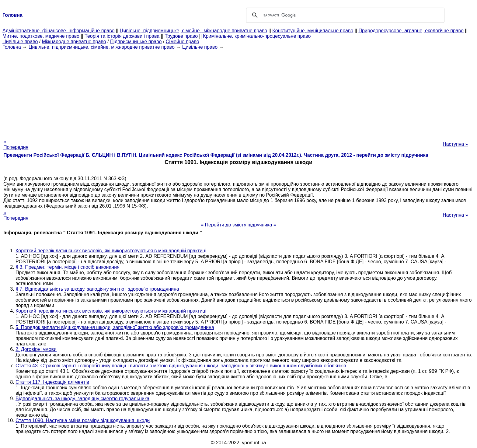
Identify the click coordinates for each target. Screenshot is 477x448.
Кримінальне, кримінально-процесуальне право (257, 36)
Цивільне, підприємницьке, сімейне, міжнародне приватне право (102, 47)
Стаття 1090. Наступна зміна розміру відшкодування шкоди (83, 420)
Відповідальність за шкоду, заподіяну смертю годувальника (82, 399)
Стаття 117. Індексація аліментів (52, 382)
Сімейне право (183, 42)
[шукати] (344, 15)
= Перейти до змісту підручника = (239, 225)
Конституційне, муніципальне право (313, 31)
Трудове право (181, 36)
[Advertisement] (238, 93)
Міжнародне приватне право (74, 42)
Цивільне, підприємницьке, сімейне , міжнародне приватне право (194, 31)
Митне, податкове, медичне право (41, 36)
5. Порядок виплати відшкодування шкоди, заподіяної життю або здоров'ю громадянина (115, 327)
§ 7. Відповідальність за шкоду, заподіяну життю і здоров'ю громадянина (97, 289)
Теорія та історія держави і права (122, 36)
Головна (12, 47)
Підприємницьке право (136, 42)
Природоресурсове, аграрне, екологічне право (411, 31)
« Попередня (16, 144)
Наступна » (455, 144)
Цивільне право (20, 42)
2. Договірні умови (36, 349)
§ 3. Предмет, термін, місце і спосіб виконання (68, 267)
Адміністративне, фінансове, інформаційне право (58, 31)
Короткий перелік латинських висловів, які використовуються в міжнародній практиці (111, 251)
